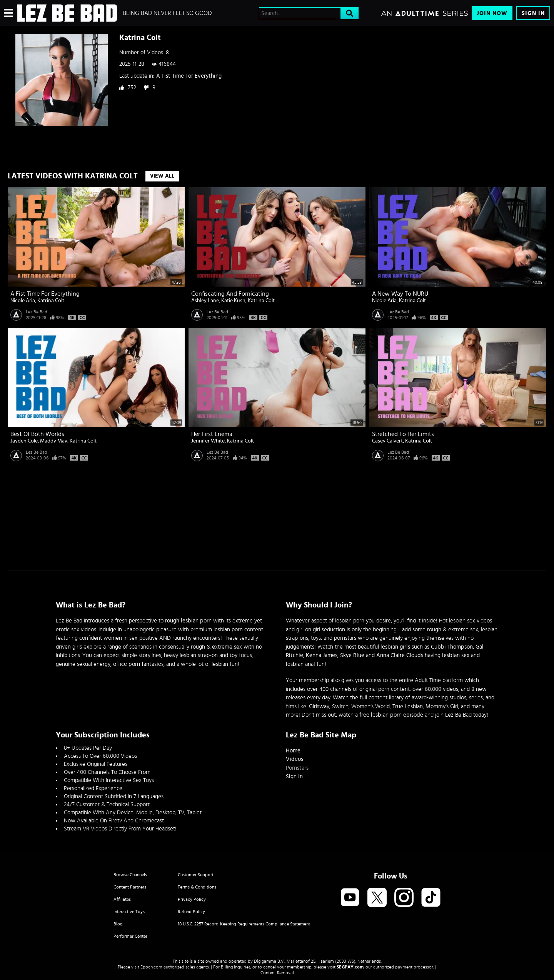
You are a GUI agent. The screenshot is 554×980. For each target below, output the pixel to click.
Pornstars (297, 768)
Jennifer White (208, 441)
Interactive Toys (129, 912)
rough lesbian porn (188, 621)
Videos (295, 759)
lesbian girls (395, 647)
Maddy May (54, 441)
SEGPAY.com (350, 967)
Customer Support (196, 875)
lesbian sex (456, 655)
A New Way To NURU (400, 294)
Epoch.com (151, 967)
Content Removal (277, 973)
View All (162, 176)
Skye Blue (352, 655)
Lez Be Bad (37, 312)
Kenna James (322, 655)
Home (293, 751)
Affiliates (122, 899)
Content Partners (130, 887)
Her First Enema (212, 434)
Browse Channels (130, 875)
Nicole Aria (23, 301)
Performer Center (130, 936)
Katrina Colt (51, 301)
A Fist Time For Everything (189, 76)
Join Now (492, 13)
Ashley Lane (205, 301)
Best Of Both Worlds (37, 434)
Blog (118, 924)
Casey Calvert (387, 441)
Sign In (533, 13)
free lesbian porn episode (391, 715)
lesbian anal (300, 664)
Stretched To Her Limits (403, 434)
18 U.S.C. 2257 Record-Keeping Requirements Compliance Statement (244, 924)
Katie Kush (233, 301)
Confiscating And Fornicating (230, 294)
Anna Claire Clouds (400, 655)
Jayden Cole (24, 441)
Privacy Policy (192, 899)
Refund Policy (191, 912)
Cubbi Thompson (452, 647)
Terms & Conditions (197, 887)
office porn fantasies (138, 664)
